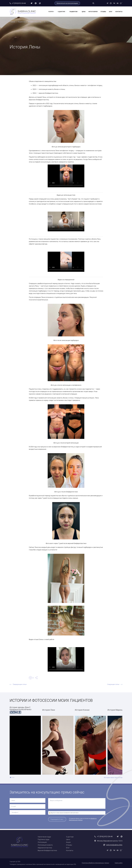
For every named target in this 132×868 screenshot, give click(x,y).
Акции (68, 842)
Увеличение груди (44, 837)
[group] (58, 741)
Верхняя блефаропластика (47, 851)
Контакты (119, 12)
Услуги (51, 12)
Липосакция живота (45, 845)
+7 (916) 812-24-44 (19, 3)
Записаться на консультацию (67, 3)
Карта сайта (119, 863)
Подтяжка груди (43, 840)
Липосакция (42, 842)
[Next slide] (121, 741)
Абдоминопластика (45, 848)
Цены (84, 12)
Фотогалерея (93, 12)
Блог (111, 12)
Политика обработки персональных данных (95, 863)
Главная (13, 23)
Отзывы (103, 12)
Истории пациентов (36, 23)
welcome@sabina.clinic (114, 845)
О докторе (61, 12)
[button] (10, 779)
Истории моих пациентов (113, 778)
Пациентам (73, 12)
